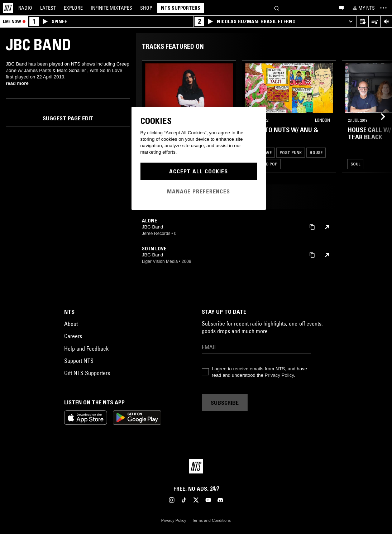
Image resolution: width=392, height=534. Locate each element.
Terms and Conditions (211, 520)
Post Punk (291, 152)
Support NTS (79, 361)
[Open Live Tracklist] (374, 22)
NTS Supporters (181, 8)
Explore (73, 8)
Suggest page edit (68, 118)
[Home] (8, 8)
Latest (48, 8)
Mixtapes (111, 8)
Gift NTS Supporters (87, 373)
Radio (25, 8)
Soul (355, 164)
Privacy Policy (279, 375)
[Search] (277, 8)
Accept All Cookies (199, 171)
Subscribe (225, 403)
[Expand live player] (351, 22)
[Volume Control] (386, 22)
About (71, 324)
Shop (146, 8)
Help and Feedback (86, 348)
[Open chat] (341, 8)
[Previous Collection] (378, 117)
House (316, 152)
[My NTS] (363, 8)
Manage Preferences (199, 191)
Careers (73, 336)
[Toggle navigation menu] (383, 8)
